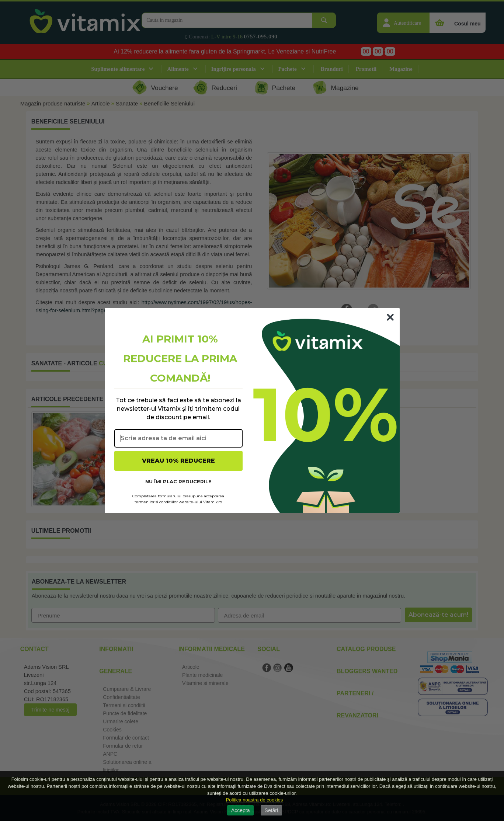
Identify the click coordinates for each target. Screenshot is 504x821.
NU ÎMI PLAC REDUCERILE (178, 481)
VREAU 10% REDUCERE (178, 461)
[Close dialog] (390, 317)
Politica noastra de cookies (255, 800)
